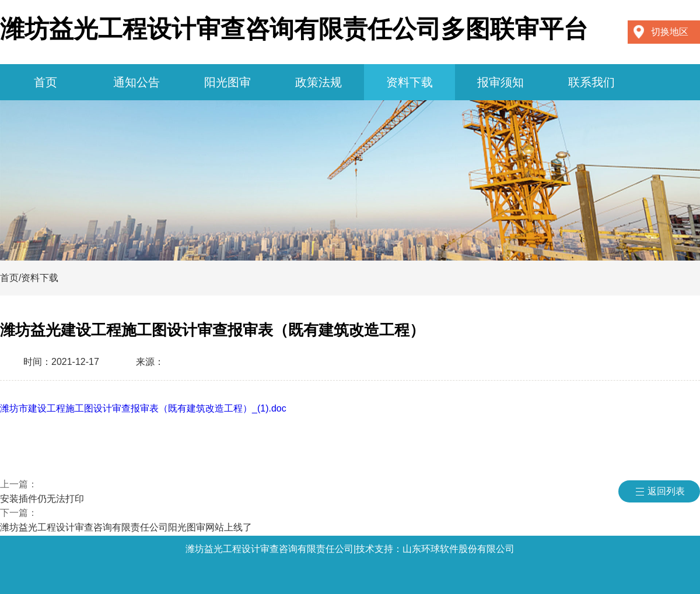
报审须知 (501, 82)
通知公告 (136, 82)
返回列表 (666, 491)
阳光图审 (228, 82)
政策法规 (318, 82)
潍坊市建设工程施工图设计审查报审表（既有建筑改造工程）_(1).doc (143, 408)
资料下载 (409, 82)
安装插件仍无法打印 (42, 499)
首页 (45, 82)
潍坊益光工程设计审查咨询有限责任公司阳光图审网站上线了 (126, 527)
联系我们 (591, 82)
